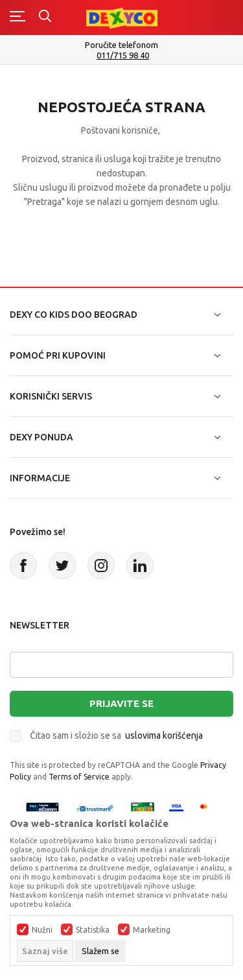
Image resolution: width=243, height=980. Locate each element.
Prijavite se (121, 703)
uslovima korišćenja (164, 735)
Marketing (152, 930)
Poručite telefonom (121, 45)
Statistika (93, 930)
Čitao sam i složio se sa (116, 735)
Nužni (42, 930)
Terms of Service (79, 777)
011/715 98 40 (123, 55)
